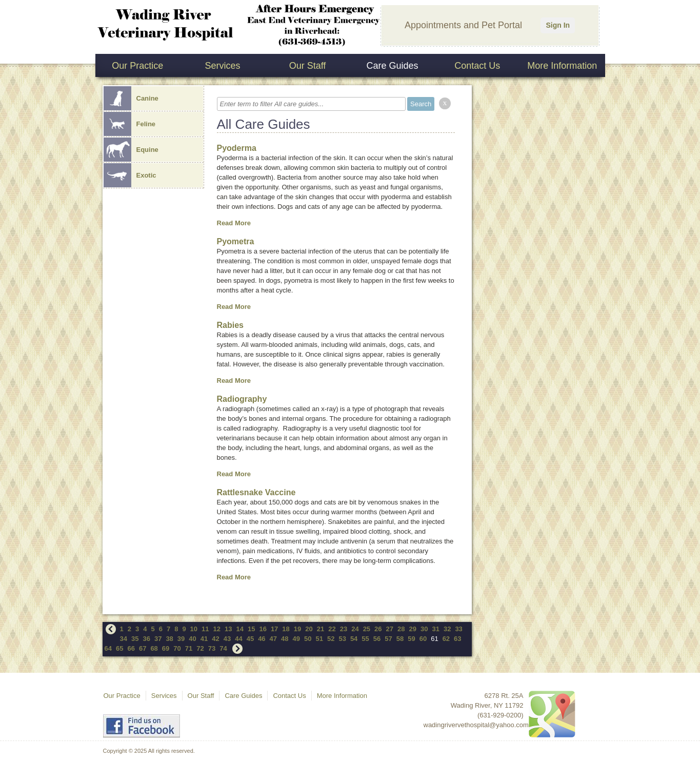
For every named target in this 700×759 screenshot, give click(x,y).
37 (158, 639)
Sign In (558, 25)
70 (177, 648)
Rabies (230, 325)
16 (263, 629)
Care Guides (393, 66)
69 (166, 648)
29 (413, 629)
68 (154, 648)
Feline (130, 124)
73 (212, 648)
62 (446, 639)
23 (344, 629)
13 (228, 629)
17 (274, 629)
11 (205, 629)
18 (286, 629)
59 (411, 639)
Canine (131, 98)
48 (285, 639)
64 (108, 648)
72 (200, 648)
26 (378, 629)
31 (435, 629)
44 (238, 639)
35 (135, 639)
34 (124, 639)
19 (297, 629)
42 (215, 639)
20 (309, 629)
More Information (562, 66)
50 (308, 639)
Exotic (130, 175)
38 (169, 639)
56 (377, 639)
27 (390, 629)
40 (192, 639)
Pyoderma (237, 148)
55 (365, 639)
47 (273, 639)
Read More (234, 223)
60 (423, 639)
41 (204, 639)
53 (342, 639)
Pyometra (236, 241)
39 (181, 639)
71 (189, 648)
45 (250, 639)
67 (143, 648)
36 (146, 639)
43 (227, 639)
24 (355, 629)
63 (457, 639)
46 (262, 639)
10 (194, 629)
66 (131, 648)
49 (296, 639)
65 (119, 648)
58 (400, 639)
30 (424, 629)
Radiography (242, 399)
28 (401, 629)
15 (251, 629)
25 (367, 629)
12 (217, 629)
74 (223, 648)
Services (222, 66)
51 (319, 639)
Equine (131, 150)
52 (331, 639)
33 (458, 629)
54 (354, 639)
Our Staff (308, 66)
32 (447, 629)
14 (239, 629)
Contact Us (477, 66)
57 (388, 639)
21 (321, 629)
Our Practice (137, 66)
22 (332, 629)
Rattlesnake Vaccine (256, 492)
